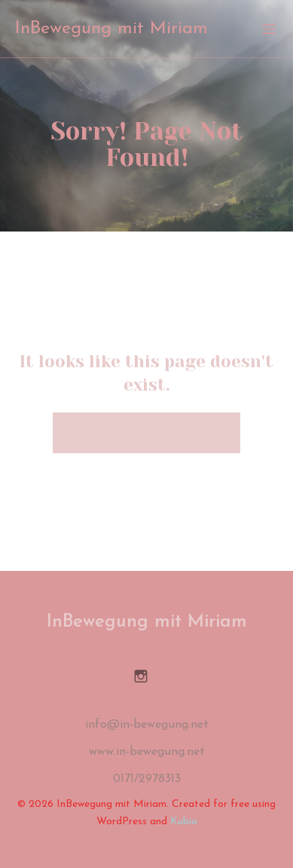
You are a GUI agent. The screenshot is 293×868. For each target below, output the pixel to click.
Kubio (184, 822)
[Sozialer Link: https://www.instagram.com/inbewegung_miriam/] (146, 676)
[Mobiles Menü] (269, 29)
